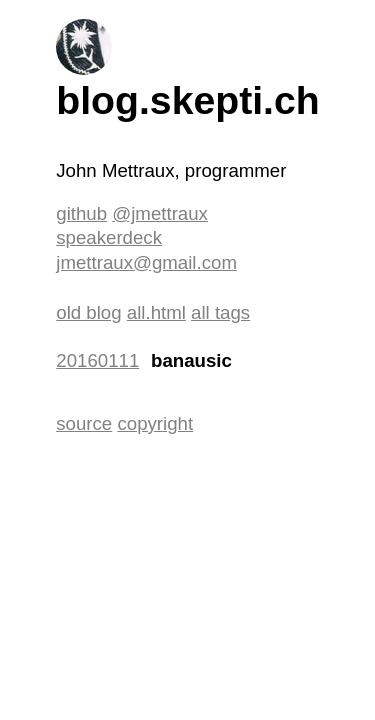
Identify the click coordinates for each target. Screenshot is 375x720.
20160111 (97, 360)
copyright (155, 423)
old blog (88, 312)
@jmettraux (160, 213)
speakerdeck (109, 237)
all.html (156, 312)
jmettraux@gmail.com (146, 262)
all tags (220, 312)
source (84, 423)
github (81, 213)
